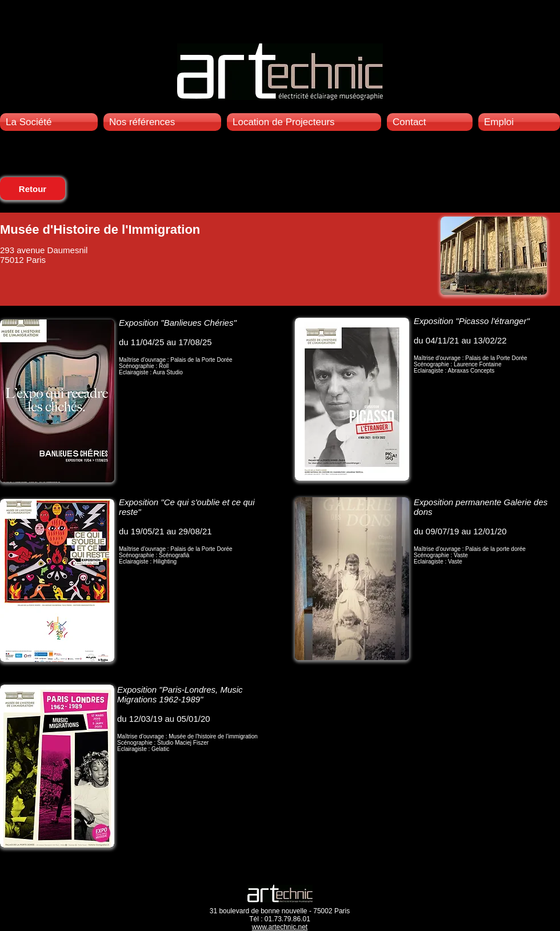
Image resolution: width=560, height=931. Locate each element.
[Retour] (33, 189)
